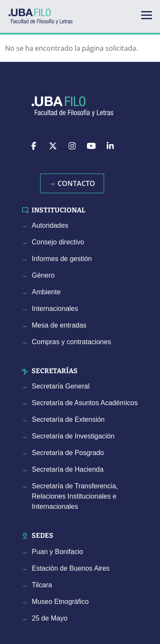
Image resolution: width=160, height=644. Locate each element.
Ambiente (47, 292)
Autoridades (50, 225)
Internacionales (55, 309)
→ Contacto (72, 183)
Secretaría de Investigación (73, 436)
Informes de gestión (62, 259)
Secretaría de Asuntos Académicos (85, 403)
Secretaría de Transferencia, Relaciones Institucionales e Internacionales (75, 496)
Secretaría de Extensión (68, 419)
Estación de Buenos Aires (71, 568)
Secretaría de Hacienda (68, 469)
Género (43, 275)
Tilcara (42, 585)
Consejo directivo (58, 242)
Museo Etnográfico (60, 602)
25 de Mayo (50, 618)
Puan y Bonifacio (58, 552)
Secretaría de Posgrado (68, 453)
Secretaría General (61, 386)
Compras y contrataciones (72, 342)
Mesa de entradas (59, 325)
